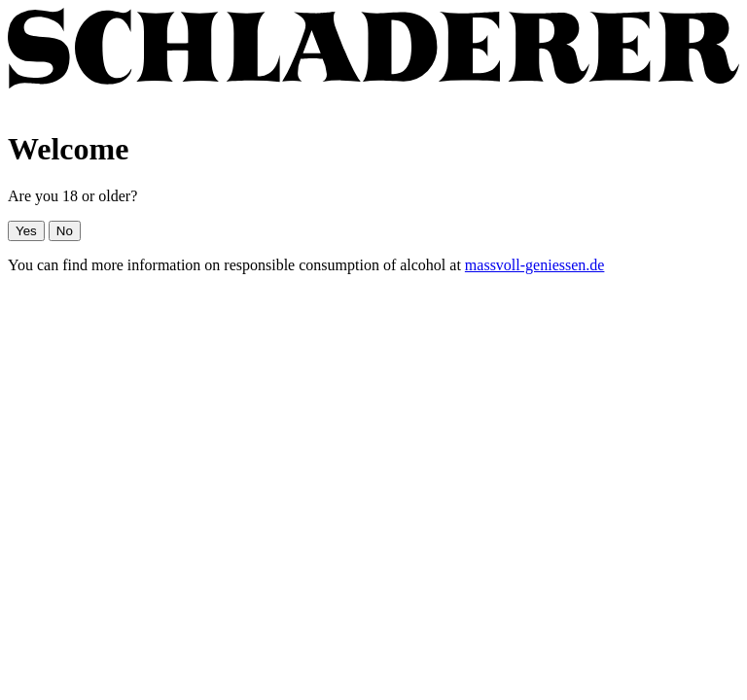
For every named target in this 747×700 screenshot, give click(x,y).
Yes (26, 231)
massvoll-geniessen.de (535, 265)
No (65, 231)
